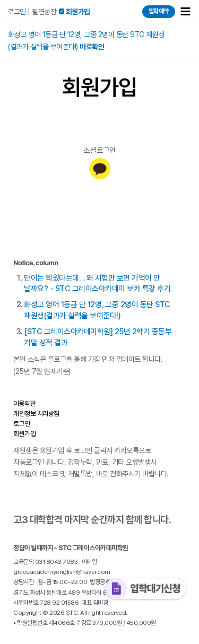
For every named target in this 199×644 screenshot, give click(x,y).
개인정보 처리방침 (36, 414)
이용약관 (24, 403)
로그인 (17, 12)
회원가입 (24, 434)
